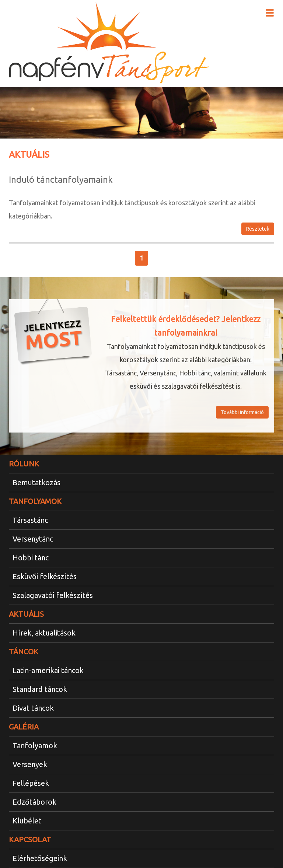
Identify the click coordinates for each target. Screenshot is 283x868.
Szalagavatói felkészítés (53, 595)
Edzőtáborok (34, 802)
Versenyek (30, 764)
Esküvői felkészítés (45, 576)
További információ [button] (242, 412)
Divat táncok (33, 708)
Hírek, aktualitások (44, 633)
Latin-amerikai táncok (48, 670)
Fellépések (31, 783)
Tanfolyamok (35, 745)
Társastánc (30, 520)
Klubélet (27, 821)
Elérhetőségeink (40, 858)
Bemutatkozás (36, 482)
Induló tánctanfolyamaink (61, 180)
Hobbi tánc (31, 558)
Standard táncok (40, 689)
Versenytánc (33, 539)
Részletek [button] (258, 229)
